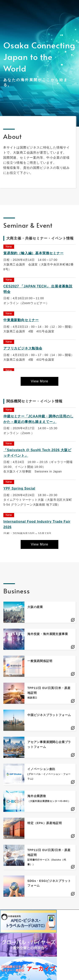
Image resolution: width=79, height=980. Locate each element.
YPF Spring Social (19, 488)
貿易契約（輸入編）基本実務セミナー (33, 253)
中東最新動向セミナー (21, 320)
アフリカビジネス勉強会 (23, 348)
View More (39, 381)
